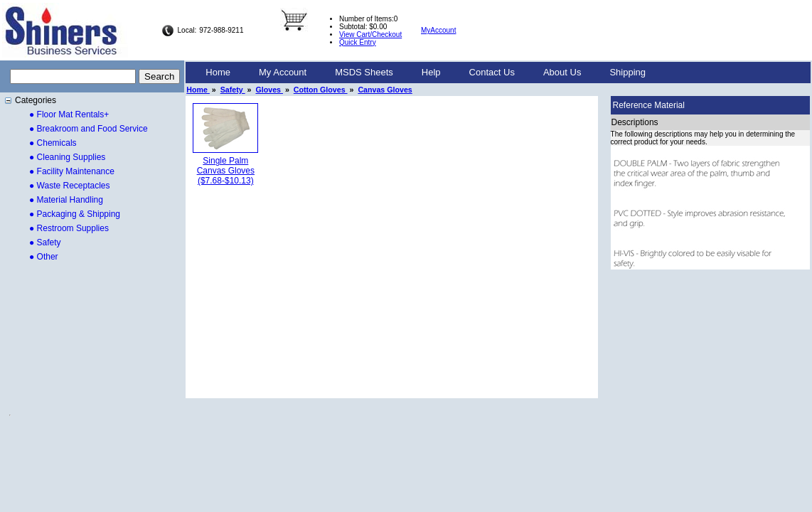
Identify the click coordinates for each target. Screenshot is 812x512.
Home (218, 72)
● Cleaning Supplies (67, 157)
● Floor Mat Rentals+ (69, 114)
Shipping (627, 72)
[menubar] (426, 73)
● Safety (45, 242)
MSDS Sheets (364, 72)
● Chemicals (53, 143)
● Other (44, 257)
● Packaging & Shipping (75, 214)
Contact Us (492, 72)
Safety (233, 90)
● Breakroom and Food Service (89, 129)
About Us (562, 72)
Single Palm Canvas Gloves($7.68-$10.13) (226, 171)
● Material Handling (66, 200)
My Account (283, 72)
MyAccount (438, 30)
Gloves (269, 90)
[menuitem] (218, 73)
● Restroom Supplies (69, 228)
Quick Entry (358, 42)
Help (431, 72)
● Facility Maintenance (72, 171)
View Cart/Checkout (370, 34)
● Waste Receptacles (70, 186)
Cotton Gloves (321, 90)
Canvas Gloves (385, 90)
